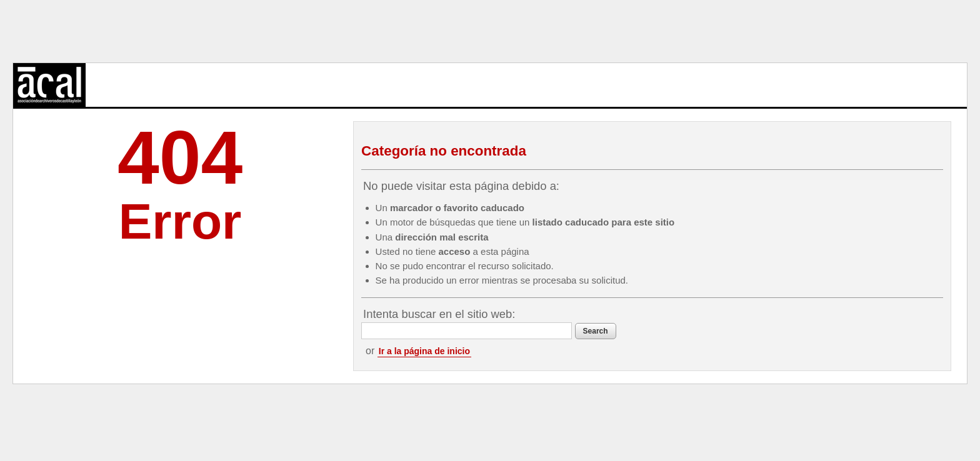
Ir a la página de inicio (424, 351)
